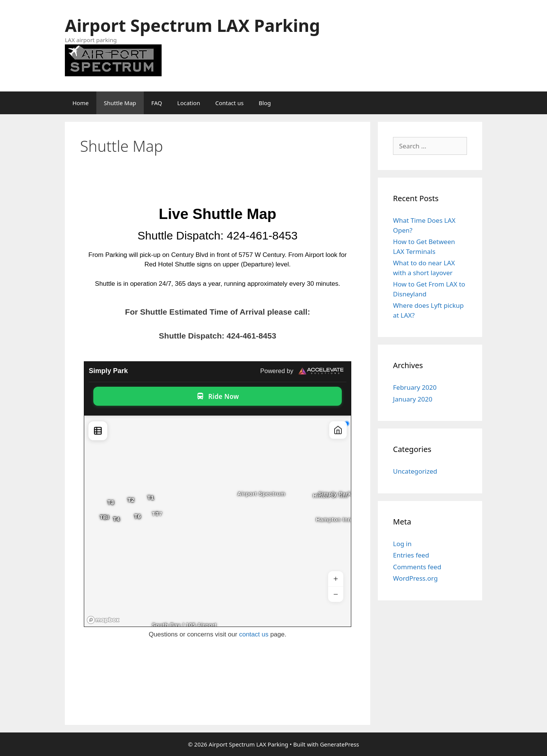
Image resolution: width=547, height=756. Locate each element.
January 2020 (413, 399)
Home (81, 103)
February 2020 (415, 387)
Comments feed (417, 567)
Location (189, 103)
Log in (402, 544)
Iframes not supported (218, 494)
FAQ (157, 103)
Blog (265, 103)
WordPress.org (415, 578)
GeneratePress (339, 744)
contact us (254, 634)
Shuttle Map (120, 103)
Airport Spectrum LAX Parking (193, 25)
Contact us (229, 103)
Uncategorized (415, 471)
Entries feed (411, 555)
